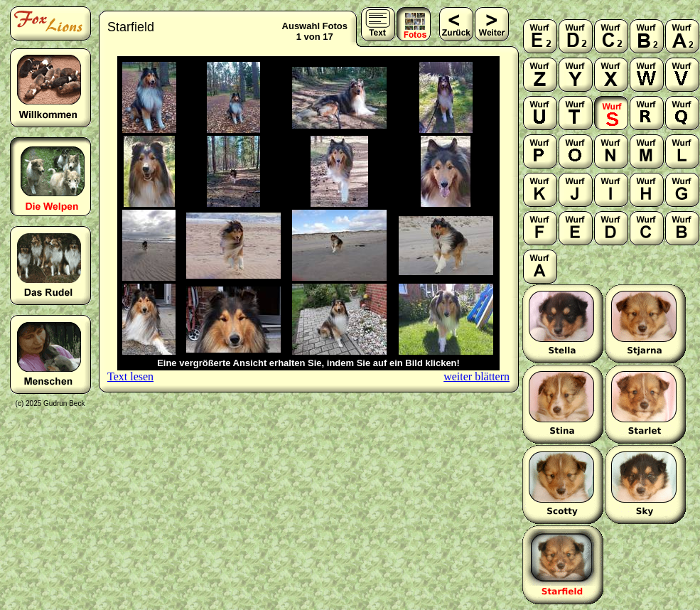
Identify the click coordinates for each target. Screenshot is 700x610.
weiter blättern (476, 376)
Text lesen (130, 376)
